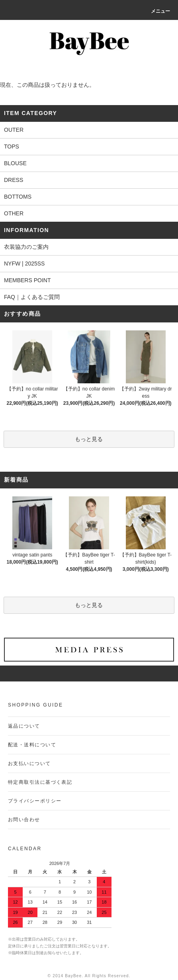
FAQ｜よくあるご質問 (32, 297)
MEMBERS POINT (27, 280)
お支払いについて (29, 763)
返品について (24, 726)
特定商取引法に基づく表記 (40, 782)
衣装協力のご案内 (26, 247)
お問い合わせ (24, 820)
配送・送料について (32, 745)
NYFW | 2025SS (24, 264)
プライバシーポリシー (35, 801)
